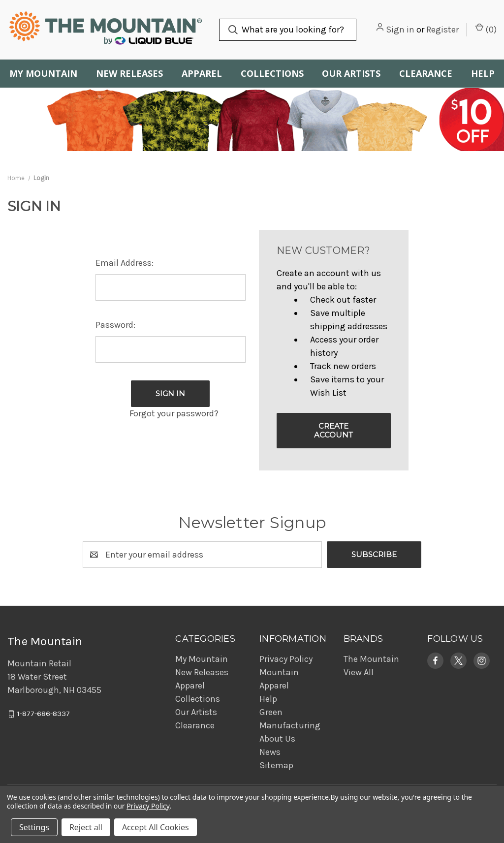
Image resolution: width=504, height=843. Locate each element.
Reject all (86, 827)
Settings (34, 827)
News (270, 752)
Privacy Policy (286, 659)
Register (442, 30)
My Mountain (43, 73)
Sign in (400, 30)
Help (268, 699)
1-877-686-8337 (44, 714)
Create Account (333, 430)
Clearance (426, 73)
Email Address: (125, 263)
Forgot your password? (174, 413)
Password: (115, 325)
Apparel (202, 73)
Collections (272, 73)
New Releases (129, 73)
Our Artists (351, 73)
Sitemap (276, 765)
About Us (277, 739)
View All (359, 672)
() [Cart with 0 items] (486, 29)
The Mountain (371, 659)
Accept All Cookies (156, 827)
